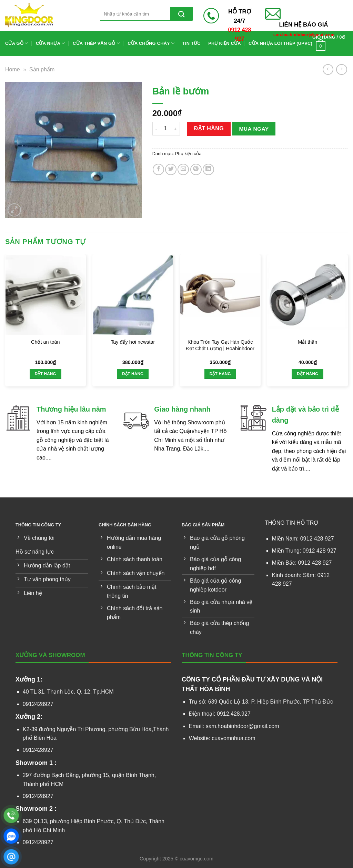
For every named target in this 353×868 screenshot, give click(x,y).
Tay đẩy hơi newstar (133, 342)
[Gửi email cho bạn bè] (183, 169)
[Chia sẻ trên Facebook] (158, 169)
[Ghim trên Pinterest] (196, 169)
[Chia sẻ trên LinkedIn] (208, 169)
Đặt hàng (209, 128)
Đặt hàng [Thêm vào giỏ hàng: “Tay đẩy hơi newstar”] (133, 374)
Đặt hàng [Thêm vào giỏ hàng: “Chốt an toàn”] (46, 374)
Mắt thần (307, 342)
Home (13, 69)
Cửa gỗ (17, 43)
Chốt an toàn (45, 342)
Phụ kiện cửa (188, 154)
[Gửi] (182, 14)
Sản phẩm (42, 69)
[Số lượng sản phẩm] (165, 129)
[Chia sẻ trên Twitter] (171, 169)
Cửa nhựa (51, 43)
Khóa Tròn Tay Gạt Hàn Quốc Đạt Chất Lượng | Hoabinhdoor (220, 345)
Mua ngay (254, 129)
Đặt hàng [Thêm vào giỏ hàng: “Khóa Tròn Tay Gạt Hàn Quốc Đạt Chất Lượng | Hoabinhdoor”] (220, 374)
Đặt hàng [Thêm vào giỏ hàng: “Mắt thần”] (307, 374)
